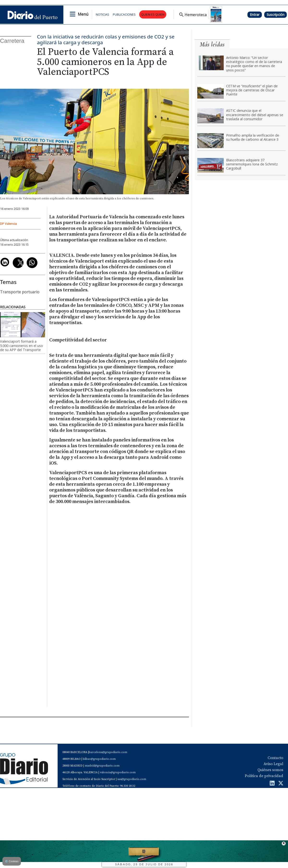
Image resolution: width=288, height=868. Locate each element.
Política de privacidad (264, 776)
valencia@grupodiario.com (118, 772)
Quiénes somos (270, 770)
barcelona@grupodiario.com (108, 752)
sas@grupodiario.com (132, 779)
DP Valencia (8, 224)
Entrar (255, 15)
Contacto (275, 758)
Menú (83, 14)
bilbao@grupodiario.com (99, 759)
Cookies (12, 861)
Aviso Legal (273, 764)
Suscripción (276, 15)
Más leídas (212, 44)
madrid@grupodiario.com (102, 766)
